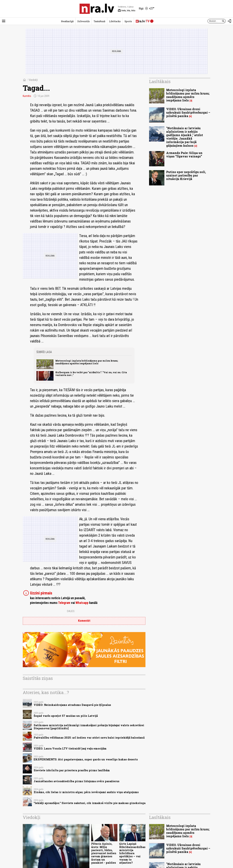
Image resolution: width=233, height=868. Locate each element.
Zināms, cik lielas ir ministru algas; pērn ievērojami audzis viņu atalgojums (86, 792)
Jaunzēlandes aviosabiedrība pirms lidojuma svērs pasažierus (77, 781)
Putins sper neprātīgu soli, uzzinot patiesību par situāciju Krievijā (186, 175)
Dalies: (71, 611)
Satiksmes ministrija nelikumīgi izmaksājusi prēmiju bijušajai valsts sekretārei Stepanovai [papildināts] (89, 727)
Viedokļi (33, 80)
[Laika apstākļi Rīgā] (147, 9)
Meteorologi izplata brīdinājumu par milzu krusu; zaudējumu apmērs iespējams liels (87, 362)
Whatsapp (82, 603)
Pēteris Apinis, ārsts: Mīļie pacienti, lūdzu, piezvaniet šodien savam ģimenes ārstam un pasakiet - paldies (104, 853)
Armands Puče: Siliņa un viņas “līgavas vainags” (184, 155)
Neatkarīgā (67, 21)
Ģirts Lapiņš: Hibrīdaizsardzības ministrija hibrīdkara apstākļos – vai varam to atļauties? (132, 853)
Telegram (64, 603)
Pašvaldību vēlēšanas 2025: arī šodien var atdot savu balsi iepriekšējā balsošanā (89, 738)
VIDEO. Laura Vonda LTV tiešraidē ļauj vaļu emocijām (70, 748)
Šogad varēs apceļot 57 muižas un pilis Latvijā (66, 716)
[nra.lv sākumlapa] (97, 9)
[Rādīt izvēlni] (4, 21)
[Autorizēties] (229, 21)
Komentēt (84, 621)
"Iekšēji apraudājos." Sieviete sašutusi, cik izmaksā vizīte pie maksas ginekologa (90, 803)
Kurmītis (27, 96)
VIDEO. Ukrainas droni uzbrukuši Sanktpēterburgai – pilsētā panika (188, 112)
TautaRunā (99, 21)
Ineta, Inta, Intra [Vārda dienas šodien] (127, 11)
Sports (128, 21)
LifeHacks (115, 21)
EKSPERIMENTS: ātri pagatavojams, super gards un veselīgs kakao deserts (86, 759)
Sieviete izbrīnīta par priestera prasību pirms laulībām (72, 770)
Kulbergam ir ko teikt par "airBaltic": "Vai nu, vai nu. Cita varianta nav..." (91, 374)
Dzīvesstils (84, 21)
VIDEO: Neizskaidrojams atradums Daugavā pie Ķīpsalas (72, 705)
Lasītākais (160, 81)
